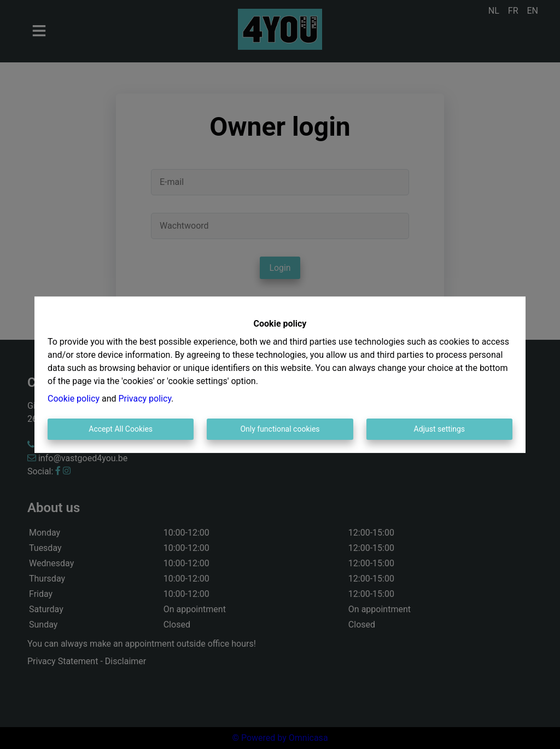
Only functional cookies (280, 429)
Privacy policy (145, 399)
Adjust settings (439, 429)
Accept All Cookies (121, 429)
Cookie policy (74, 399)
